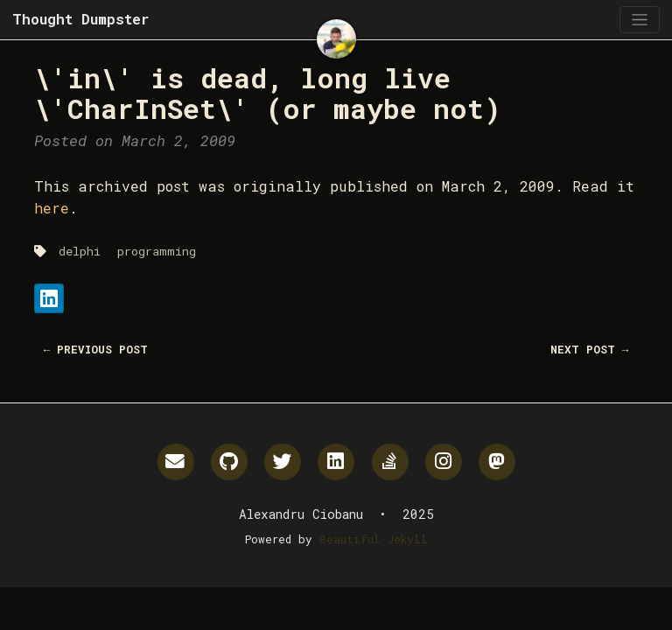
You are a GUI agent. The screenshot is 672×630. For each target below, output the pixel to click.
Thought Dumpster (80, 19)
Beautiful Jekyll (374, 539)
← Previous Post (96, 349)
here (52, 208)
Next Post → (590, 349)
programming (157, 251)
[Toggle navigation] (639, 20)
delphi (80, 251)
